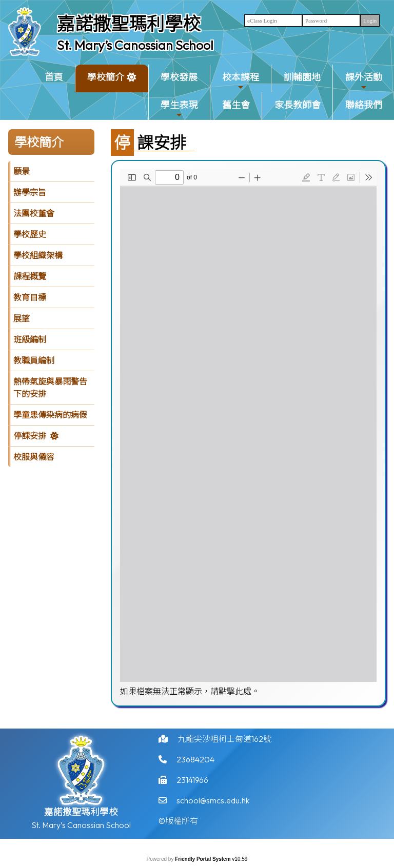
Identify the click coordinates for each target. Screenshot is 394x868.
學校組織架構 (38, 255)
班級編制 (30, 339)
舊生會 (236, 105)
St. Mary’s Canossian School (135, 45)
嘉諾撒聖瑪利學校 (129, 24)
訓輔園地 (302, 77)
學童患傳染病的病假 (50, 415)
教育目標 (30, 297)
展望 (22, 318)
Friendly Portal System (203, 859)
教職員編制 (34, 360)
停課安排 (30, 436)
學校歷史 (30, 234)
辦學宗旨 (30, 192)
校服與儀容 (34, 457)
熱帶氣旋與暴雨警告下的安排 (50, 388)
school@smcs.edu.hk (213, 804)
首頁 (54, 77)
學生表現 (179, 109)
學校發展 (179, 77)
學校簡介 (106, 81)
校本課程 (241, 81)
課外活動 (364, 81)
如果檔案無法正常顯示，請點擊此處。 (190, 691)
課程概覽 (30, 276)
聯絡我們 (364, 105)
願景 (22, 171)
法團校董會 (34, 213)
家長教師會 (298, 105)
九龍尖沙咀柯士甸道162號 (224, 742)
